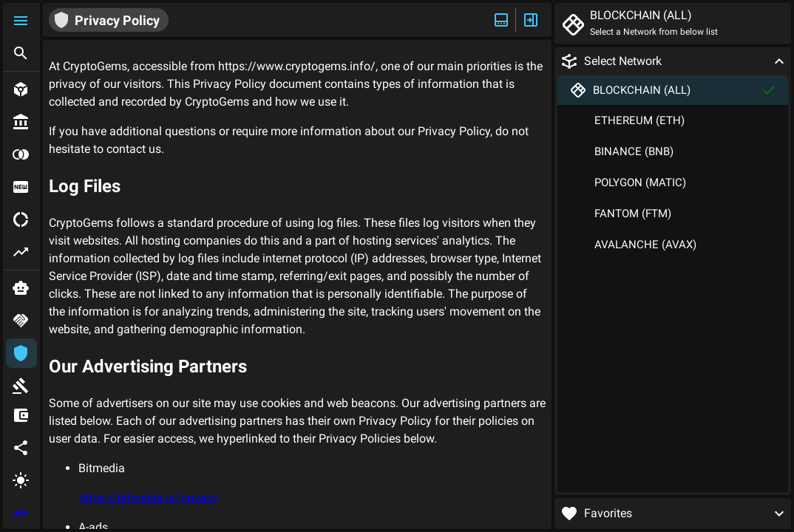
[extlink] (21, 513)
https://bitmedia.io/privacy (148, 498)
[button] (21, 21)
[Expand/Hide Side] (531, 20)
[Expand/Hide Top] (501, 20)
